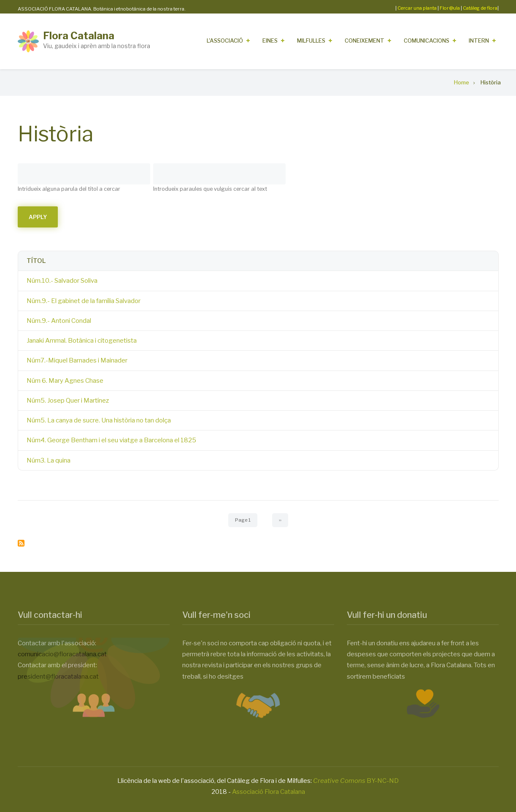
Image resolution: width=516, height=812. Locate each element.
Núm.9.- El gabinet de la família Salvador (84, 301)
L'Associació (225, 41)
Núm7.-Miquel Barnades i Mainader (77, 360)
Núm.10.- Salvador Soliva (62, 281)
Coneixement (365, 41)
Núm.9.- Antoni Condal (59, 321)
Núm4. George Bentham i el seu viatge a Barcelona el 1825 (111, 440)
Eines (270, 41)
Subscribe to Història (21, 543)
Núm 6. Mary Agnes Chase (65, 381)
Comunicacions (427, 41)
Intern (479, 41)
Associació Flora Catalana (269, 792)
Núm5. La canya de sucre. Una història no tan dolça (99, 420)
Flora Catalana (79, 36)
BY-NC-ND (356, 781)
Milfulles (311, 41)
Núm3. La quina (49, 460)
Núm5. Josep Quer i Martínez (68, 401)
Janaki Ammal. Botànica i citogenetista (82, 341)
